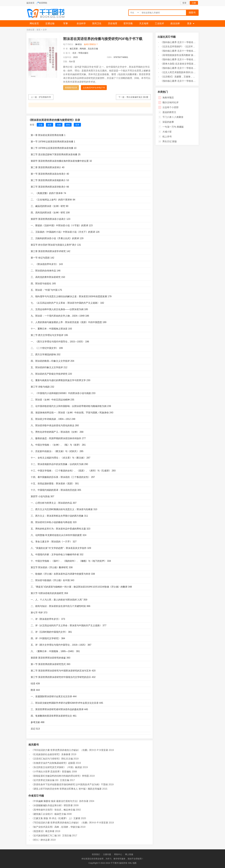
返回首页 (30, 3)
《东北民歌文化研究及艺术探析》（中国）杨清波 (57, 767)
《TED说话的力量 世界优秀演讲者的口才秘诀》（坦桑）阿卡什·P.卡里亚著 (70, 750)
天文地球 (144, 23)
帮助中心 (118, 854)
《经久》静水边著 (41, 840)
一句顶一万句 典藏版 (173, 127)
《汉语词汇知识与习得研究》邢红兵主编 (52, 759)
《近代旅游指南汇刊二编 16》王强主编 (51, 836)
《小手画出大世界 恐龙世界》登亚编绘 (51, 772)
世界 (77, 125)
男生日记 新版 (170, 141)
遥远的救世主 (169, 112)
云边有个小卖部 (170, 107)
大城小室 (167, 132)
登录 (184, 3)
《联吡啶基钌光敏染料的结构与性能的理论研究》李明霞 (60, 776)
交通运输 (50, 23)
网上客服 (129, 854)
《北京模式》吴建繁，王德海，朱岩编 (180, 77)
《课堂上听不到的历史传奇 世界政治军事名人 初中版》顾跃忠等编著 (67, 789)
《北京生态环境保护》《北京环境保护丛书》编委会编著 (189, 47)
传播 (59, 125)
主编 (40, 125)
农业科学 (81, 23)
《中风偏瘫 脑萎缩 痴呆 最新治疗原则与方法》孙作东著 (60, 801)
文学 (45, 30)
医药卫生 (97, 23)
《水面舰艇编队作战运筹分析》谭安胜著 (52, 805)
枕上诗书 (167, 137)
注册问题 (107, 854)
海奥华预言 (168, 98)
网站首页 (34, 23)
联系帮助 (43, 3)
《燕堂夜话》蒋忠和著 (43, 831)
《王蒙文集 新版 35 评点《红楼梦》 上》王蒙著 (56, 818)
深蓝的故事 (168, 122)
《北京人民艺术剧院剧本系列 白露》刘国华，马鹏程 (187, 72)
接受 (50, 125)
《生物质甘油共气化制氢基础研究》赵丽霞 (53, 763)
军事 (66, 23)
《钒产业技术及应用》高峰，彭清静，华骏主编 (56, 827)
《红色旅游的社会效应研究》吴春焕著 (51, 754)
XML (130, 863)
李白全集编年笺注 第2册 (137, 97)
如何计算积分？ (91, 44)
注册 (194, 3)
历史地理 (113, 23)
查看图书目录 (71, 88)
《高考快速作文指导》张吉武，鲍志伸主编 (53, 810)
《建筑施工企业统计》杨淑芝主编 (49, 814)
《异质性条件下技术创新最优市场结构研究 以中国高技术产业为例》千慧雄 (70, 784)
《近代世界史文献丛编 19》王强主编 (50, 780)
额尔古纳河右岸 (170, 102)
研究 (68, 125)
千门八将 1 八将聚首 (173, 117)
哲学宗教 (128, 23)
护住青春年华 (45, 97)
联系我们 (96, 854)
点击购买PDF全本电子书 (94, 88)
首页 (38, 30)
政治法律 (175, 23)
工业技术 (159, 23)
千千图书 (48, 14)
